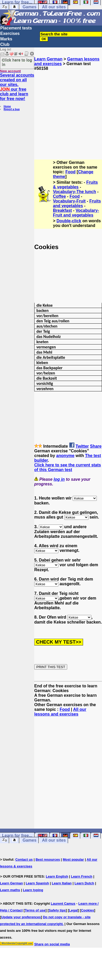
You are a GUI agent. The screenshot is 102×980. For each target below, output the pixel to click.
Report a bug (12, 109)
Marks (6, 39)
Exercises (10, 33)
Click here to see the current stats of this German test (68, 467)
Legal (73, 910)
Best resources (48, 859)
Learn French (81, 876)
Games (29, 7)
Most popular (73, 859)
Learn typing (33, 890)
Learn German (48, 59)
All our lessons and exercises (60, 712)
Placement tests (16, 28)
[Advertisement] (68, 113)
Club (5, 44)
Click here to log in (17, 62)
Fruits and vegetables (77, 203)
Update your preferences (21, 917)
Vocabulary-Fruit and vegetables (76, 213)
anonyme (65, 456)
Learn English (57, 876)
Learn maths (10, 890)
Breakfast (62, 210)
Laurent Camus (63, 904)
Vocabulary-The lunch (74, 192)
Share (96, 446)
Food (70, 172)
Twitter (82, 446)
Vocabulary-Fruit (69, 201)
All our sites (54, 7)
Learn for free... (17, 836)
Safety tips (57, 910)
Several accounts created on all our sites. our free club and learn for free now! (17, 87)
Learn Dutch (84, 883)
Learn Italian (62, 883)
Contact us (24, 859)
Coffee (59, 196)
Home (7, 106)
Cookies (88, 910)
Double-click (69, 221)
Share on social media (52, 944)
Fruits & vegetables (75, 185)
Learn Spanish (37, 883)
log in (59, 479)
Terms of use (35, 910)
